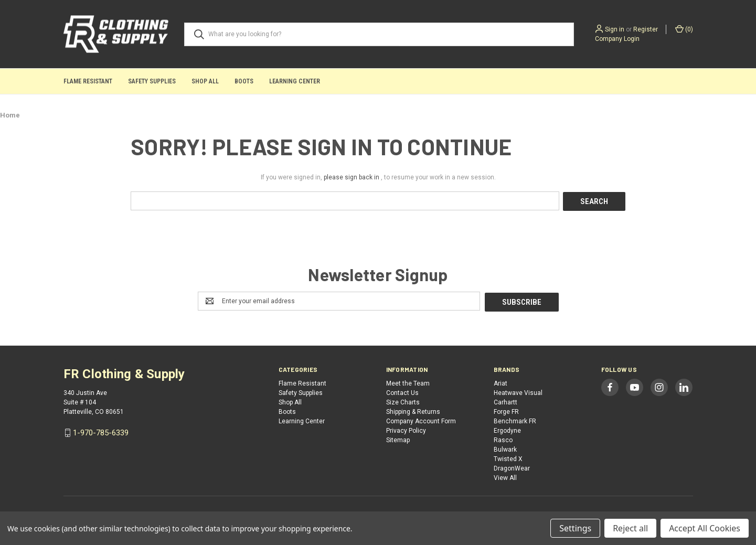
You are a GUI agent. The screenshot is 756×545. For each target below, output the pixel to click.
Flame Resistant (88, 81)
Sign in (615, 29)
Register (646, 29)
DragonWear (512, 467)
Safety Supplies (152, 81)
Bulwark (505, 448)
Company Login (617, 39)
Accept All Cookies (705, 528)
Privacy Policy (406, 429)
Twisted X (508, 457)
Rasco (503, 439)
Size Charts (403, 401)
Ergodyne (507, 429)
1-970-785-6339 (101, 431)
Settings (575, 528)
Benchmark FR (515, 420)
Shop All (205, 81)
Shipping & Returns (413, 410)
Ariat (501, 382)
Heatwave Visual (518, 391)
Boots (244, 81)
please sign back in (352, 177)
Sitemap (398, 439)
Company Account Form (421, 420)
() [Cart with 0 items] (684, 29)
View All (505, 476)
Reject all (630, 528)
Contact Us (402, 391)
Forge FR (506, 410)
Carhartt (505, 401)
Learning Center (295, 81)
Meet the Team (408, 382)
